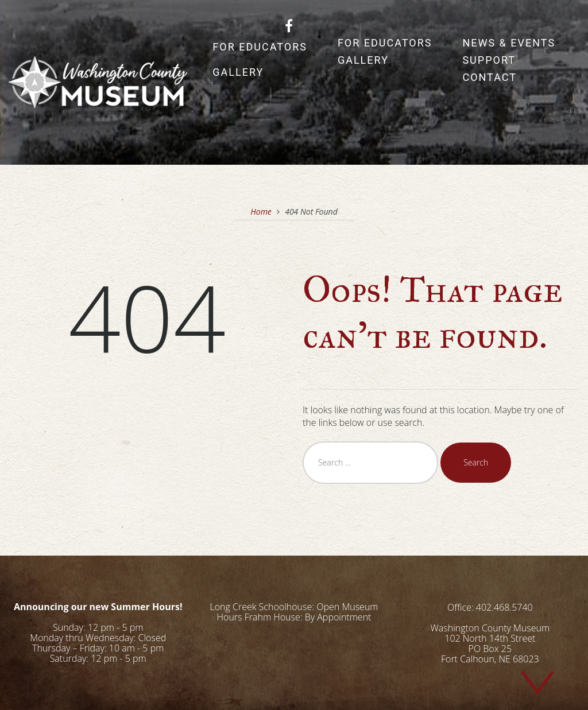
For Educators (260, 47)
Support (489, 60)
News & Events (509, 43)
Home (261, 212)
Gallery (238, 72)
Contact (490, 77)
